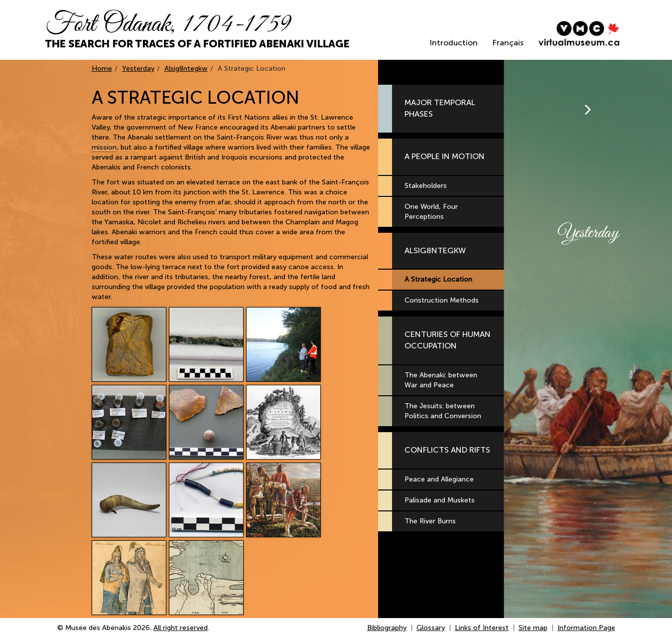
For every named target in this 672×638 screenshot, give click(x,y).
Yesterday (138, 69)
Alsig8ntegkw (186, 69)
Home (102, 69)
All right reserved (181, 628)
